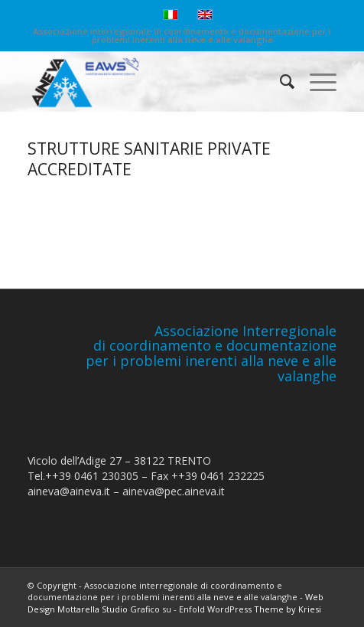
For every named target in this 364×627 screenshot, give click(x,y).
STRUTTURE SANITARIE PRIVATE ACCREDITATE (149, 159)
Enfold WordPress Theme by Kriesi (250, 609)
